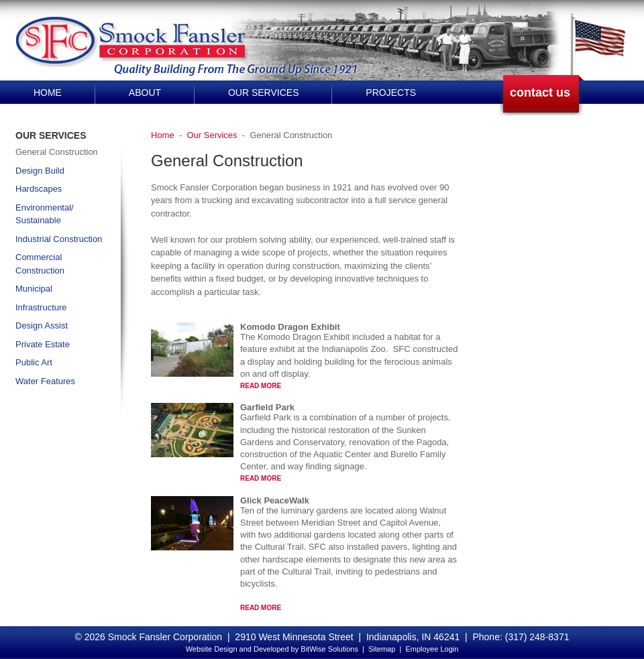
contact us (540, 93)
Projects (391, 93)
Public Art (34, 362)
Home (48, 93)
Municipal (34, 289)
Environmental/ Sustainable (45, 214)
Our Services (264, 93)
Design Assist (42, 325)
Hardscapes (39, 189)
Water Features (45, 381)
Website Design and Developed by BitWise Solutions (272, 649)
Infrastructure (41, 307)
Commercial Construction (40, 264)
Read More (261, 386)
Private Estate (43, 344)
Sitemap (382, 649)
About (145, 93)
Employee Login (432, 649)
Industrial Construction (59, 239)
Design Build (40, 171)
